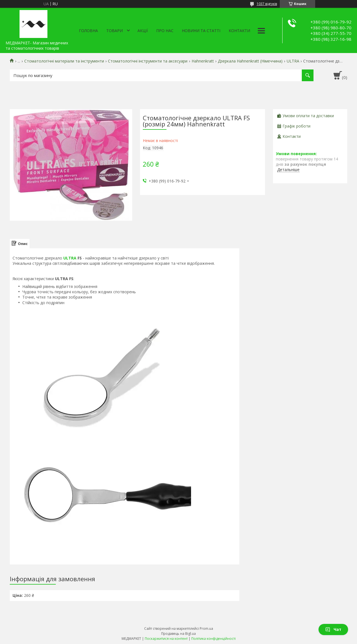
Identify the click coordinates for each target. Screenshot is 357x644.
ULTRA (293, 61)
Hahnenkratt (203, 61)
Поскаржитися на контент (166, 639)
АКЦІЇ (143, 31)
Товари (114, 31)
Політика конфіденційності (214, 639)
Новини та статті (201, 31)
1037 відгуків (267, 4)
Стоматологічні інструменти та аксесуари (148, 61)
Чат (333, 629)
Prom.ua (206, 629)
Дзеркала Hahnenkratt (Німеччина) (250, 61)
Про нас (165, 31)
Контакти (239, 31)
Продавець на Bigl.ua (178, 634)
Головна (88, 31)
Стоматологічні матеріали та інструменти (64, 61)
